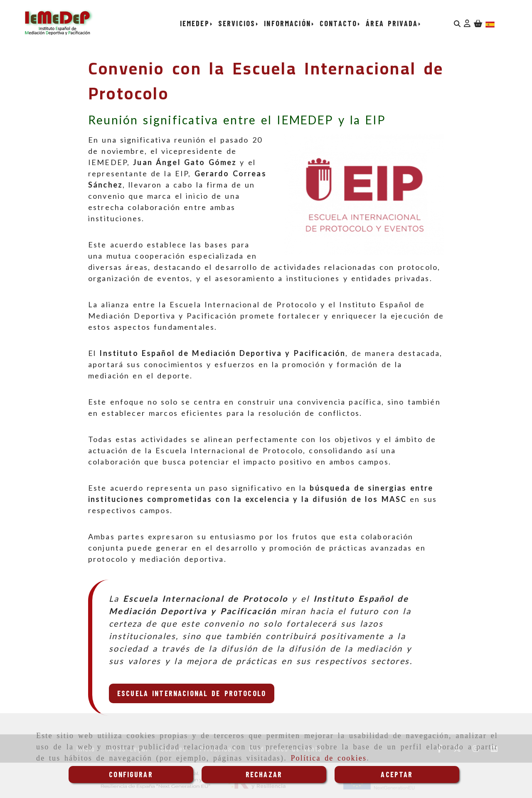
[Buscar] (457, 23)
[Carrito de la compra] (478, 23)
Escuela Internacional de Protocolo (192, 693)
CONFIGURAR (131, 774)
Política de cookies (329, 758)
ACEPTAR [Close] (397, 774)
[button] (467, 23)
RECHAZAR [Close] (264, 774)
